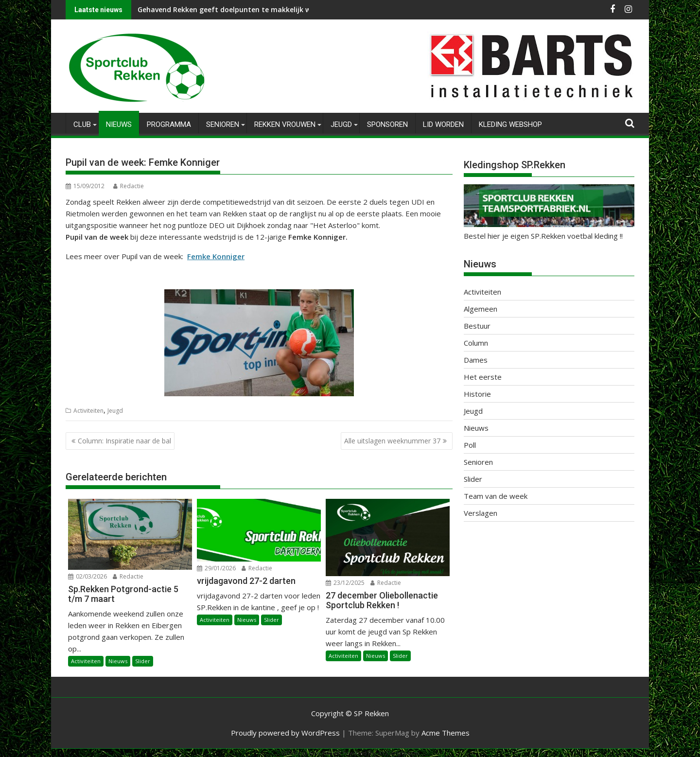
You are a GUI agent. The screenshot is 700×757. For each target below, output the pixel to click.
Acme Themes (446, 733)
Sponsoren (387, 124)
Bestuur (477, 326)
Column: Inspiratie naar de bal (124, 441)
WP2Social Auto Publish (311, 753)
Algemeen (481, 309)
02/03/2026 (87, 576)
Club (82, 124)
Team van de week (496, 496)
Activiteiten (88, 411)
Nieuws (119, 124)
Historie (477, 394)
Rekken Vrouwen (285, 124)
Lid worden (443, 124)
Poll (470, 445)
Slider (143, 661)
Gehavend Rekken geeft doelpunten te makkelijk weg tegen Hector (252, 9)
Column (476, 343)
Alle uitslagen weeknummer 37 (392, 441)
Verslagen (481, 513)
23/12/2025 (345, 583)
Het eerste (483, 377)
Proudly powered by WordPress (285, 733)
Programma (169, 124)
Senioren (223, 124)
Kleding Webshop (510, 124)
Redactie (129, 186)
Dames (476, 360)
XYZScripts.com (399, 753)
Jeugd (341, 124)
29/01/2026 (216, 568)
